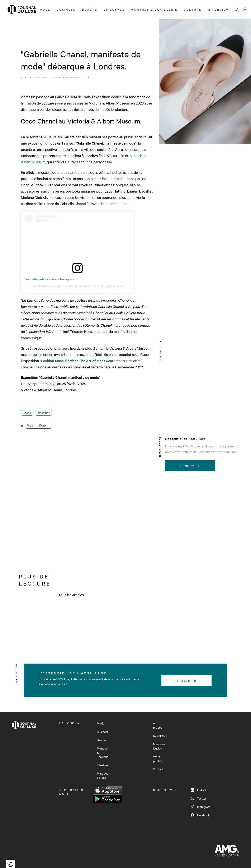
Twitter (198, 798)
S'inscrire (190, 466)
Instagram (200, 807)
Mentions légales (159, 746)
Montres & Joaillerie (154, 9)
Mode (45, 9)
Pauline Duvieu (79, 77)
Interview (219, 9)
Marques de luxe (103, 775)
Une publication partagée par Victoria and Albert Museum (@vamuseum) (78, 286)
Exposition (43, 413)
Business (66, 9)
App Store (107, 790)
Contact (158, 769)
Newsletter (160, 736)
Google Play (107, 799)
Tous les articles (71, 595)
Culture (193, 9)
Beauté (90, 9)
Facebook (200, 815)
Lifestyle (114, 9)
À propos (158, 725)
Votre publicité (158, 759)
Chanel (80, 203)
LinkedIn (199, 790)
